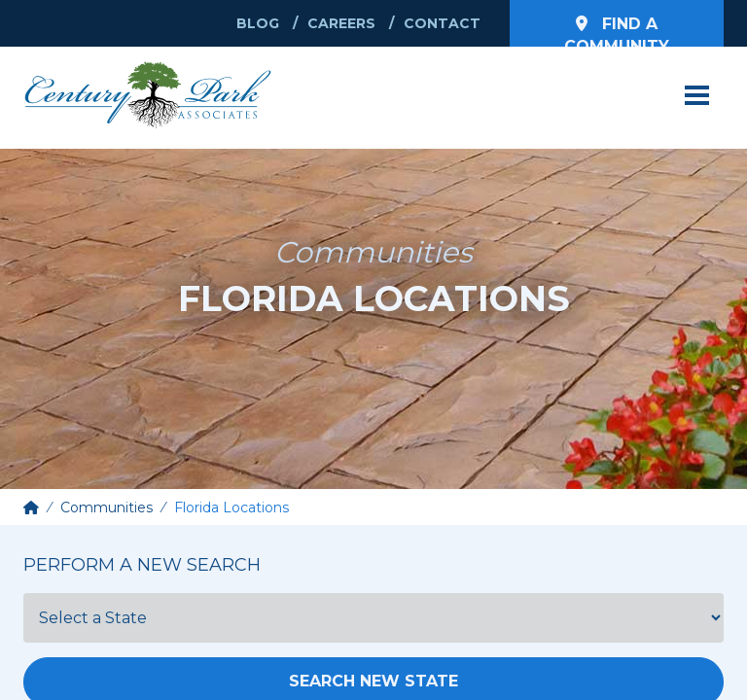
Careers (341, 23)
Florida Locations (231, 507)
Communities (107, 507)
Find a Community (617, 31)
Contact (442, 23)
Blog (258, 23)
